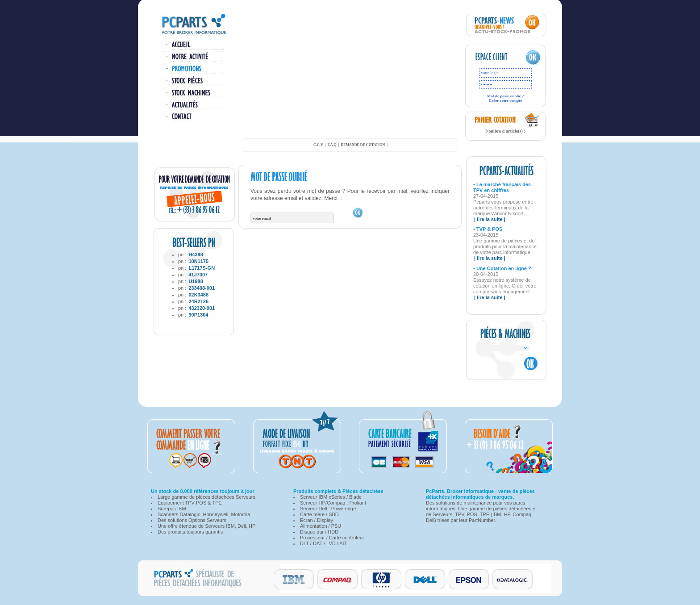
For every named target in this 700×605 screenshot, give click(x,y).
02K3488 (198, 295)
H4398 (196, 255)
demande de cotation (363, 145)
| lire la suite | (490, 219)
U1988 (196, 281)
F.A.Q (332, 145)
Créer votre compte (506, 100)
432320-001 (202, 308)
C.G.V (318, 145)
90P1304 (198, 315)
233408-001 (202, 288)
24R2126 (198, 301)
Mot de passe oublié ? (506, 96)
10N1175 (198, 261)
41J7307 (198, 275)
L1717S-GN (202, 268)
